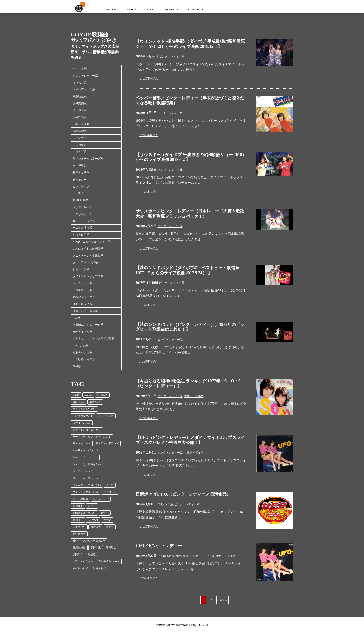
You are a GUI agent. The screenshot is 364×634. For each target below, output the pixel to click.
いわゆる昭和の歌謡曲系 (88, 249)
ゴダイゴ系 (80, 152)
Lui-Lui (88, 395)
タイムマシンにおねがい (87, 485)
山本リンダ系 (81, 124)
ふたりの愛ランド (83, 416)
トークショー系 (82, 283)
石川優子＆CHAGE (109, 561)
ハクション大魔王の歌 (85, 492)
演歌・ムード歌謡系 (85, 311)
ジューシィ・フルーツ (85, 478)
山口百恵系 (80, 145)
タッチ (110, 485)
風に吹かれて (80, 568)
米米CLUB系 (81, 200)
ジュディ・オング (83, 471)
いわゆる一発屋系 (84, 359)
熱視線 (92, 554)
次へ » (223, 600)
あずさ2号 (95, 402)
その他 (77, 318)
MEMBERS (171, 10)
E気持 (76, 395)
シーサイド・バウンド (85, 450)
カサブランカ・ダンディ (87, 430)
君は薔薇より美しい (84, 513)
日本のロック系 (82, 290)
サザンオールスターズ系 (88, 159)
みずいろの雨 (106, 416)
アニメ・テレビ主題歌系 (88, 256)
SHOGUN (102, 395)
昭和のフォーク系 (84, 297)
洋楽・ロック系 (82, 304)
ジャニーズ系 (81, 269)
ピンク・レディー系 (85, 76)
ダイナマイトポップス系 (88, 276)
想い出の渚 (79, 534)
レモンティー (101, 499)
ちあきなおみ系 (82, 353)
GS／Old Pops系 (82, 207)
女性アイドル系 (82, 332)
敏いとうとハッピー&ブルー (89, 541)
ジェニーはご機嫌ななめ (87, 464)
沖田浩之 (111, 547)
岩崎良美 (96, 527)
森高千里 (96, 547)
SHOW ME (78, 402)
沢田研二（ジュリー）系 (88, 325)
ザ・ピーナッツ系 (84, 221)
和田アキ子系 (81, 173)
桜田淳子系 (80, 110)
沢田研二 (78, 554)
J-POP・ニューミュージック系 (92, 242)
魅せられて (99, 568)
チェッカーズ (81, 180)
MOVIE (132, 10)
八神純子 (78, 506)
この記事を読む (149, 78)
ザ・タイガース (82, 443)
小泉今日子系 (81, 235)
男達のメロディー (83, 561)
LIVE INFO (110, 10)
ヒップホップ (81, 186)
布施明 (110, 527)
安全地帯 (93, 520)
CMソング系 (80, 346)
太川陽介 (78, 520)
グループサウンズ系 (85, 262)
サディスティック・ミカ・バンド (92, 437)
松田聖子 (78, 193)
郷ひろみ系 (80, 83)
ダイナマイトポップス (80, 7)
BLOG (151, 10)
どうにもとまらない (84, 409)
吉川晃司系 (80, 166)
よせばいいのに (82, 423)
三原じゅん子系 (82, 214)
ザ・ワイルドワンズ (107, 443)
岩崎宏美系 (80, 117)
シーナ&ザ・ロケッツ (85, 457)
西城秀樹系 (80, 103)
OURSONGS (196, 10)
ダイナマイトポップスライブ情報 (94, 339)
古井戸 (92, 506)
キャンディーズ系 (84, 89)
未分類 (77, 366)
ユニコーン (110, 492)
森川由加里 (79, 547)
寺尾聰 (107, 520)
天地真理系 (80, 131)
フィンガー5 (80, 138)
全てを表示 (80, 69)
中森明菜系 (80, 96)
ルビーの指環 (80, 499)
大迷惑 (105, 513)
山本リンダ (79, 527)
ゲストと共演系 (82, 228)
